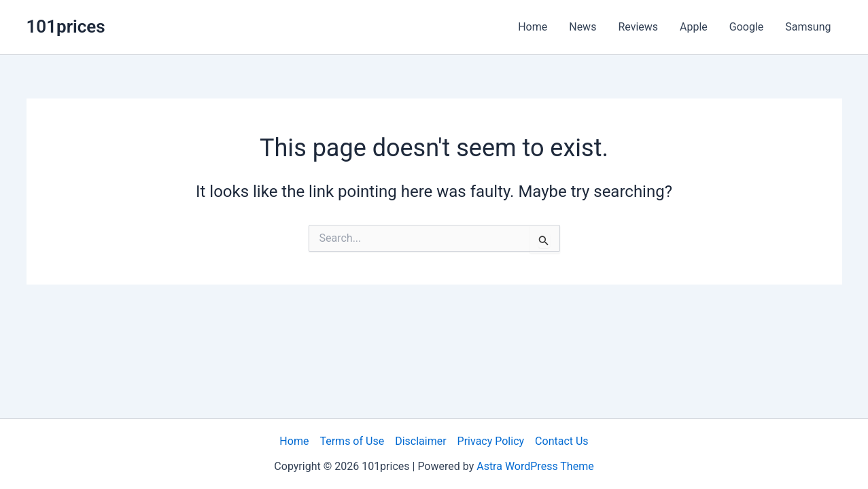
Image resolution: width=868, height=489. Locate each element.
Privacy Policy (491, 441)
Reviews (638, 27)
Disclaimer (420, 441)
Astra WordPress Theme (535, 466)
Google (747, 27)
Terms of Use (352, 441)
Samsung (808, 27)
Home (533, 27)
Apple (694, 27)
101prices (66, 26)
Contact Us (562, 441)
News (583, 27)
